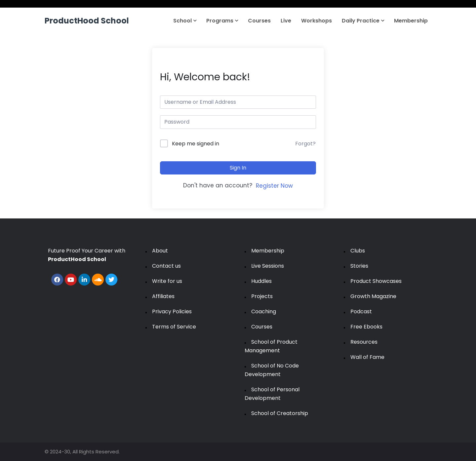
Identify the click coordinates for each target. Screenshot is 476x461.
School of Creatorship (280, 413)
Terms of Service (174, 327)
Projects (262, 296)
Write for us (167, 281)
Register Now (274, 186)
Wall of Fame (367, 357)
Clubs (358, 251)
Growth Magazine (373, 296)
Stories (359, 266)
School (185, 21)
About (160, 251)
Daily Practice (363, 21)
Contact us (166, 266)
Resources (364, 342)
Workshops (317, 21)
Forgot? (305, 144)
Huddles (261, 281)
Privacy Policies (172, 311)
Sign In (238, 168)
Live (286, 21)
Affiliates (163, 296)
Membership (411, 21)
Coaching (264, 311)
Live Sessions (268, 266)
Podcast (361, 311)
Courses (259, 21)
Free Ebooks (366, 327)
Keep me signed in (196, 144)
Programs (222, 21)
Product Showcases (376, 281)
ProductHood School (87, 21)
